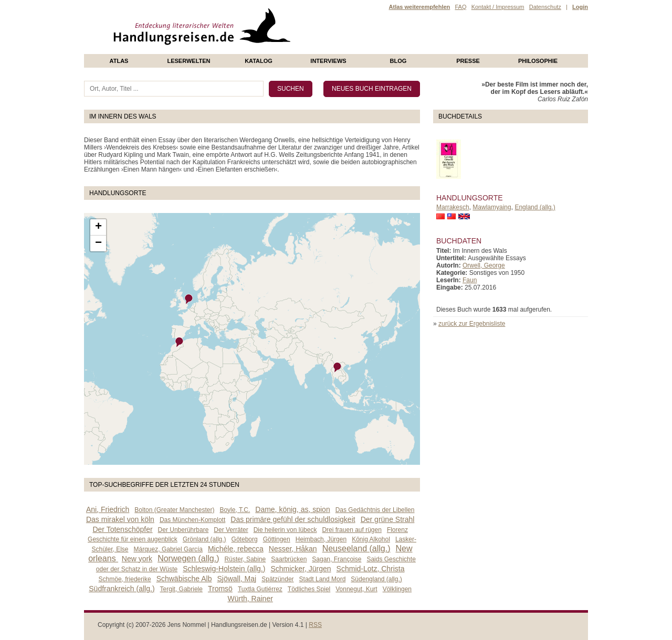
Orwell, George (484, 265)
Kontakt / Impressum (498, 7)
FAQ (460, 7)
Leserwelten (188, 61)
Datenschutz (545, 7)
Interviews (328, 61)
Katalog (259, 61)
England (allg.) (535, 207)
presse (468, 61)
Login (580, 7)
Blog (398, 61)
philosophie (538, 61)
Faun (470, 280)
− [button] (98, 243)
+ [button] (98, 227)
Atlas (119, 61)
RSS (315, 625)
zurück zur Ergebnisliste (472, 324)
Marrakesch (453, 207)
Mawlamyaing (492, 207)
